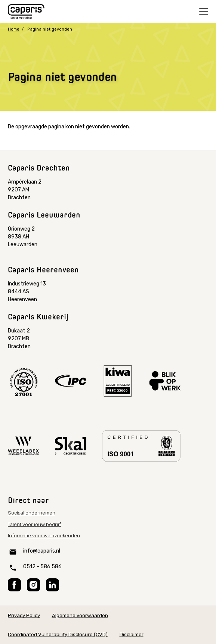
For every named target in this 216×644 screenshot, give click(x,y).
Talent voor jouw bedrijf (34, 524)
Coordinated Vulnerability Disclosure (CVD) (58, 634)
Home (14, 29)
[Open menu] (204, 11)
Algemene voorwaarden (80, 615)
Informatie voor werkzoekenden (44, 536)
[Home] (26, 12)
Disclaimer (132, 634)
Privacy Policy (24, 615)
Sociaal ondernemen (32, 513)
